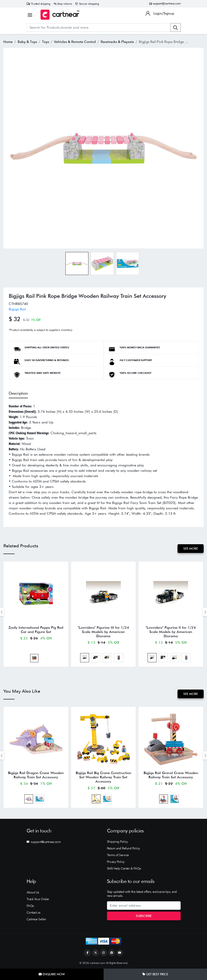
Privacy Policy (116, 862)
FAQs (30, 906)
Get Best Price (155, 974)
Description (18, 393)
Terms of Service (118, 855)
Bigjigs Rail (17, 309)
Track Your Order (38, 899)
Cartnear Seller (36, 919)
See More (191, 548)
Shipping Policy (117, 842)
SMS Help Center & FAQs (124, 868)
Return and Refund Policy (123, 848)
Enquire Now (52, 974)
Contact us (33, 912)
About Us (33, 892)
